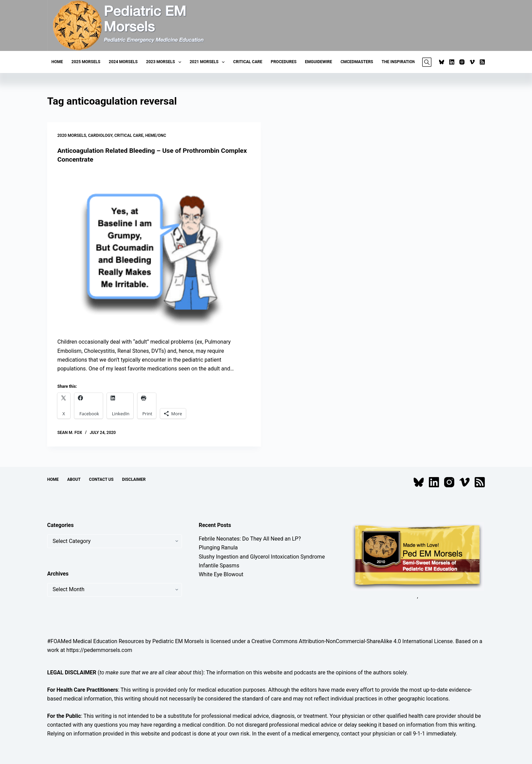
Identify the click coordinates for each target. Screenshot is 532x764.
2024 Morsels (123, 62)
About (74, 479)
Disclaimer (134, 479)
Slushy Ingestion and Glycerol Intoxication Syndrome (262, 557)
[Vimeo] (472, 62)
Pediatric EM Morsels (178, 641)
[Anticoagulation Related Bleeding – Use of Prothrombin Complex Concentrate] (154, 251)
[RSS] (482, 62)
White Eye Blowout (221, 574)
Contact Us (101, 479)
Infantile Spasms (219, 566)
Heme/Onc (156, 135)
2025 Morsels (86, 62)
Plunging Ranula (218, 548)
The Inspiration (398, 62)
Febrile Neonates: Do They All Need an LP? (250, 539)
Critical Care (248, 62)
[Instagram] (462, 62)
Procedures (284, 62)
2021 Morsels (208, 62)
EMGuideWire (319, 62)
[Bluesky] (442, 62)
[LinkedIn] (452, 62)
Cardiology (100, 135)
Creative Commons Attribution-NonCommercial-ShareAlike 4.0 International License (352, 641)
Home (57, 62)
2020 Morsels (72, 135)
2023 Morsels (165, 62)
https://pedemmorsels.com (99, 650)
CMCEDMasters (357, 62)
